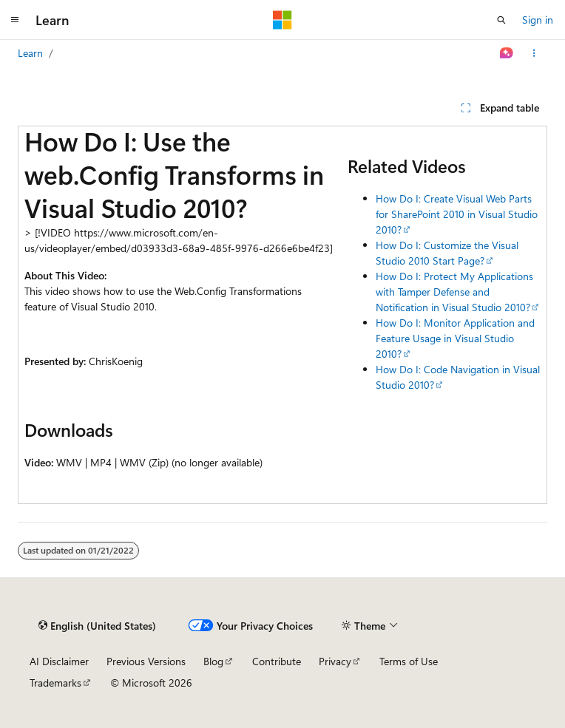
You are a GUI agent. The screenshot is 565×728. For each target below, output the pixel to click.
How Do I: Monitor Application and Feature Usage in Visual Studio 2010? (455, 338)
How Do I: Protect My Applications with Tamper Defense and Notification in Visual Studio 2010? (454, 292)
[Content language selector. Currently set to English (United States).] (97, 625)
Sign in (538, 20)
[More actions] (534, 53)
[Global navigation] (15, 20)
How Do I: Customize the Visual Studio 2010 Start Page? (447, 253)
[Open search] (501, 20)
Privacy (335, 661)
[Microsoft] (282, 20)
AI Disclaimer (59, 661)
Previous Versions (146, 661)
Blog (213, 661)
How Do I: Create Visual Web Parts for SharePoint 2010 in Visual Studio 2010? (457, 214)
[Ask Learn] (507, 53)
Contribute (277, 661)
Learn (30, 53)
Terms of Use (409, 661)
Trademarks (55, 683)
